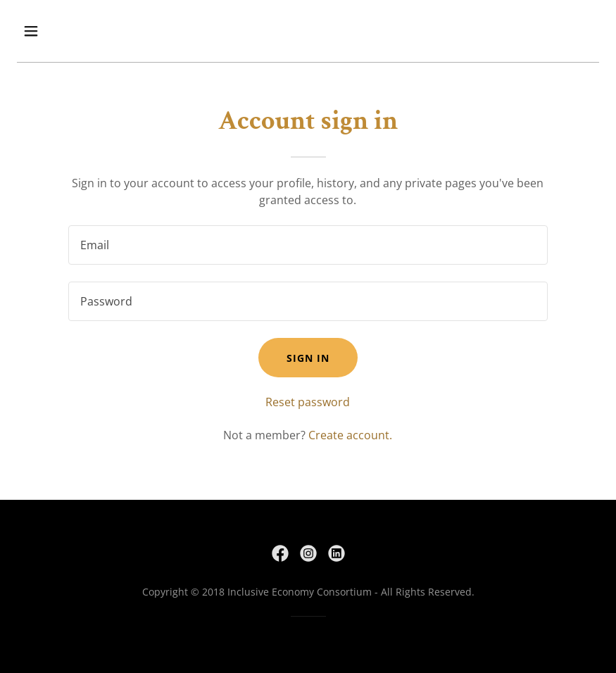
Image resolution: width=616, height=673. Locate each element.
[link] (280, 553)
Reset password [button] (308, 402)
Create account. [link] (350, 435)
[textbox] (308, 245)
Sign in (308, 358)
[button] (84, 31)
